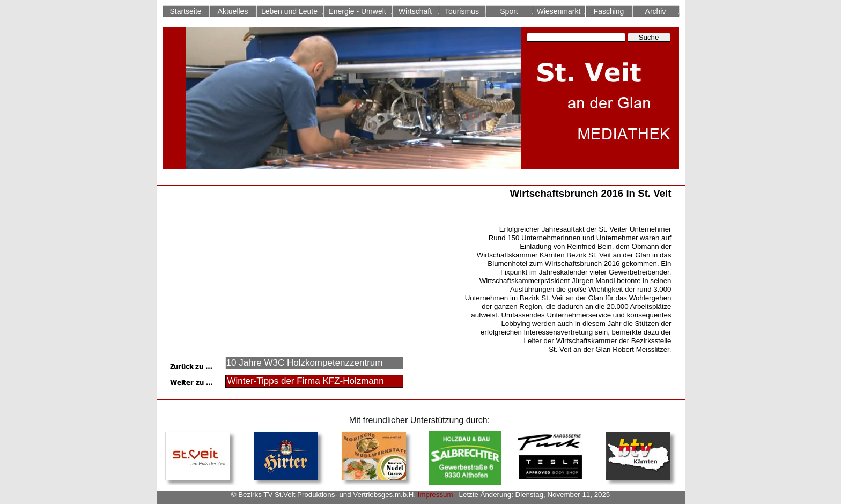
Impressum (436, 495)
